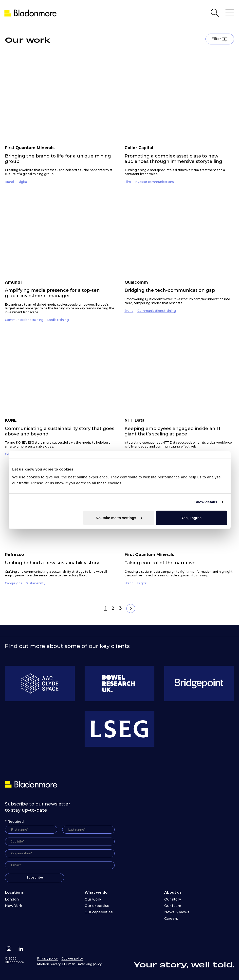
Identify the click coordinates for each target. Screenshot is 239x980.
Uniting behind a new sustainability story (52, 563)
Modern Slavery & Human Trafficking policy (69, 964)
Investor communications (154, 182)
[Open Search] (215, 13)
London (12, 899)
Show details (206, 502)
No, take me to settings (119, 518)
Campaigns (13, 583)
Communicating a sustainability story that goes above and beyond (60, 431)
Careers (171, 919)
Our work (93, 899)
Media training (58, 320)
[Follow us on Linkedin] (21, 949)
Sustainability (36, 583)
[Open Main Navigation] (230, 13)
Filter (220, 39)
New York (14, 906)
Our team (173, 906)
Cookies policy (72, 958)
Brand (9, 182)
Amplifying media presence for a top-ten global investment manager (52, 293)
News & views (177, 912)
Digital (23, 182)
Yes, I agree (192, 518)
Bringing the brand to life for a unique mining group (58, 159)
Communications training (24, 320)
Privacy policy (47, 958)
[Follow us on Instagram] (9, 949)
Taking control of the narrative (160, 563)
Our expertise (97, 906)
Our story (173, 899)
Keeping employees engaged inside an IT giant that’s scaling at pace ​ (173, 431)
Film (128, 182)
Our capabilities (99, 912)
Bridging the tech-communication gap (170, 290)
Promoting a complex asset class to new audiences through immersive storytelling (173, 159)
